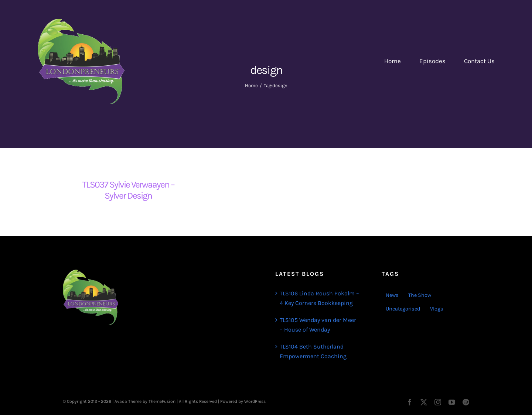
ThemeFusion (162, 401)
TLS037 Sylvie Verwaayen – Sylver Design (128, 190)
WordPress (255, 401)
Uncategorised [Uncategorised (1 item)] (403, 309)
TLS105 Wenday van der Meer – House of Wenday (318, 325)
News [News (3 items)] (392, 295)
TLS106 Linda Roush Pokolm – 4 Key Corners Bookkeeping (319, 298)
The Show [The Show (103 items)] (420, 295)
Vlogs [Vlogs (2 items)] (437, 309)
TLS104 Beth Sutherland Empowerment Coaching (313, 351)
